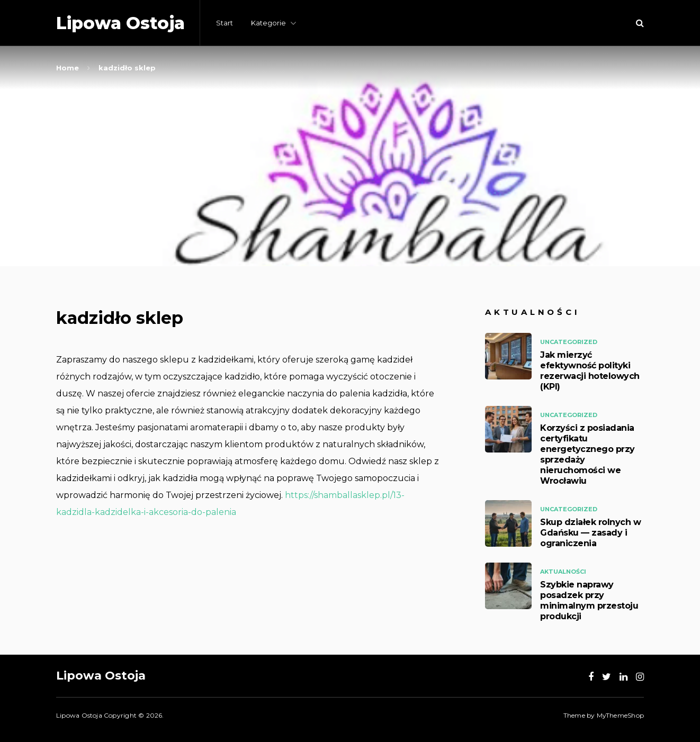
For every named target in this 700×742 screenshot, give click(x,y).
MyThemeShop (620, 715)
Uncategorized (569, 342)
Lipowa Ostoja (120, 23)
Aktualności (563, 572)
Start (225, 23)
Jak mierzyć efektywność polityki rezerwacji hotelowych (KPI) (590, 371)
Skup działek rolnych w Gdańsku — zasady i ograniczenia (590, 533)
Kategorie (268, 23)
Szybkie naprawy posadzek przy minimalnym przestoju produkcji (589, 600)
